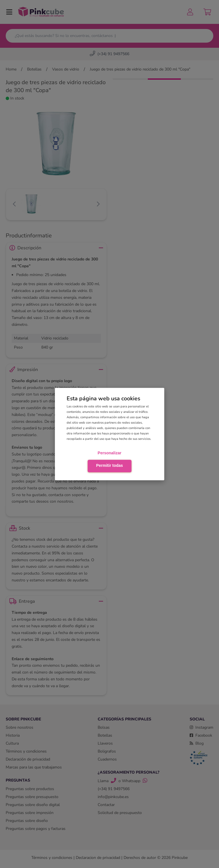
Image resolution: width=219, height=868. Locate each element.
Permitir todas (109, 465)
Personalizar (109, 453)
